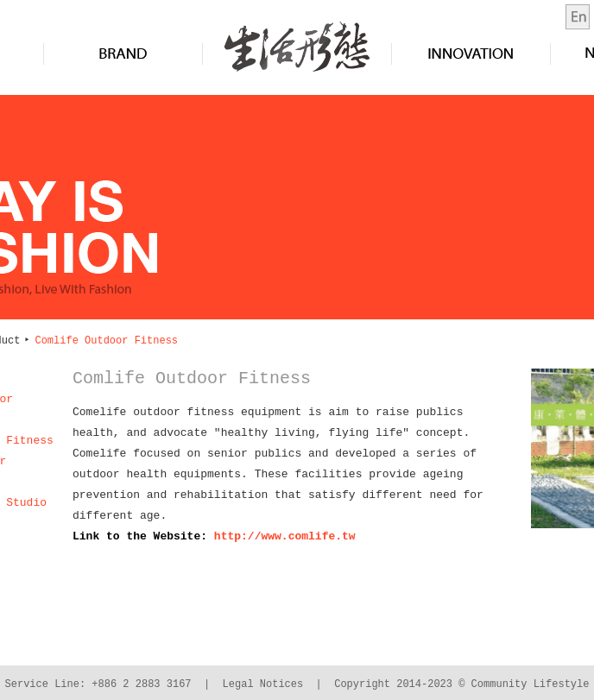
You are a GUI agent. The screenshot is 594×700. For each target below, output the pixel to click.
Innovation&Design (471, 53)
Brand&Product (123, 53)
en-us (578, 17)
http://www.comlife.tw (285, 537)
